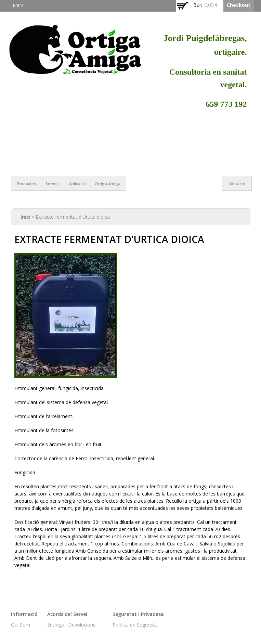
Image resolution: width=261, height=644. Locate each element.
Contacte (237, 184)
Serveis (53, 184)
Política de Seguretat (135, 625)
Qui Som (21, 625)
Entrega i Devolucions (71, 625)
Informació (24, 614)
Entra (18, 5)
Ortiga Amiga (108, 184)
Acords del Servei (67, 614)
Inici (25, 217)
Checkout (239, 5)
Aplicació (77, 184)
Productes (26, 184)
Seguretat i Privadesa (138, 614)
